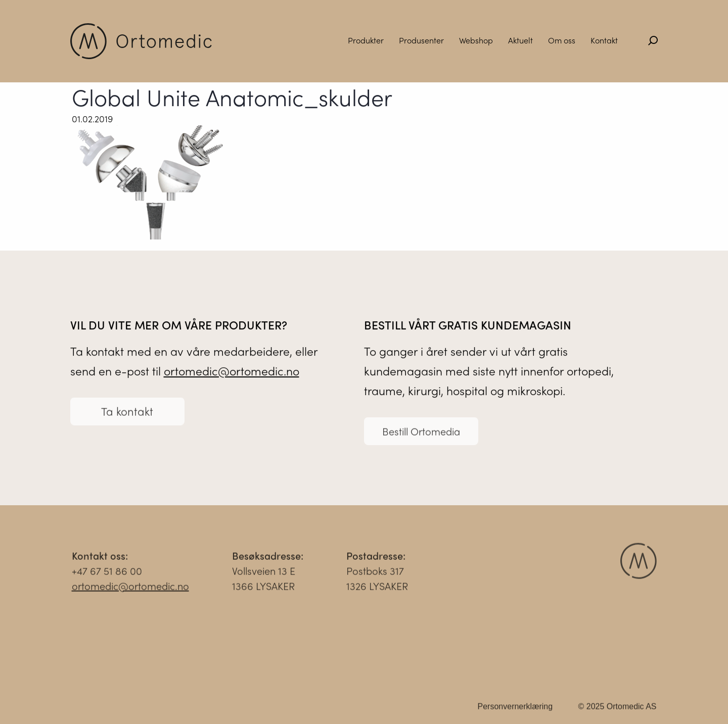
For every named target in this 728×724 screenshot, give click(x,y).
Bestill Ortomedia (421, 434)
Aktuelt (520, 40)
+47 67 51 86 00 (107, 573)
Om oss (562, 40)
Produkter (366, 40)
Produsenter (421, 40)
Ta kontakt (127, 414)
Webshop (476, 40)
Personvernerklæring (515, 709)
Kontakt (604, 40)
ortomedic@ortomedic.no (232, 371)
